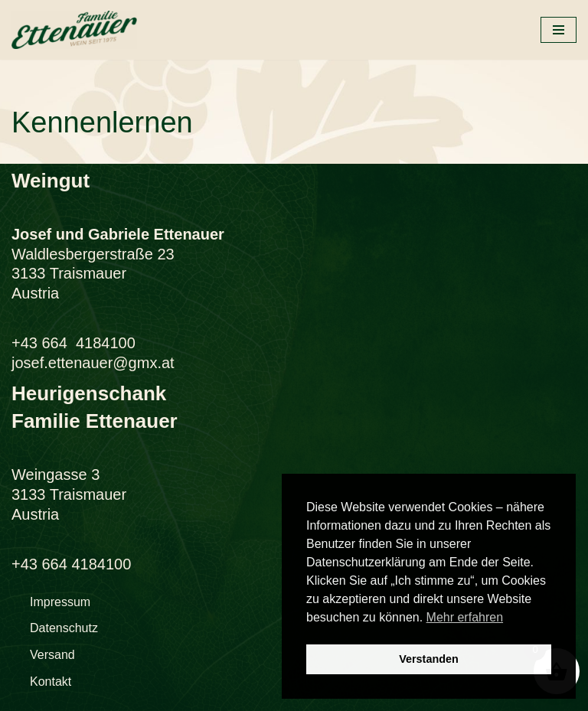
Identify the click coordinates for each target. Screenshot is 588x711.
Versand (52, 655)
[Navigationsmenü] (559, 30)
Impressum (60, 602)
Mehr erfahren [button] (465, 617)
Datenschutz (64, 628)
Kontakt (51, 682)
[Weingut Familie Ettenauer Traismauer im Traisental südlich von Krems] (74, 30)
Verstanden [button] (429, 659)
